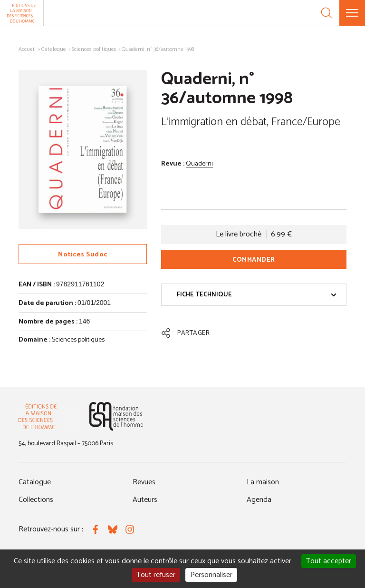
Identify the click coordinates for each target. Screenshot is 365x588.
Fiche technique (257, 295)
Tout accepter (329, 561)
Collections (36, 500)
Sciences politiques (94, 49)
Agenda (259, 500)
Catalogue (54, 49)
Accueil (27, 49)
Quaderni (199, 164)
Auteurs (145, 500)
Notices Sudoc (83, 255)
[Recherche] (327, 13)
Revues (144, 482)
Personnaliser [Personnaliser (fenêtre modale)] (211, 575)
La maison (263, 482)
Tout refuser (156, 575)
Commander (254, 260)
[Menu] (352, 13)
